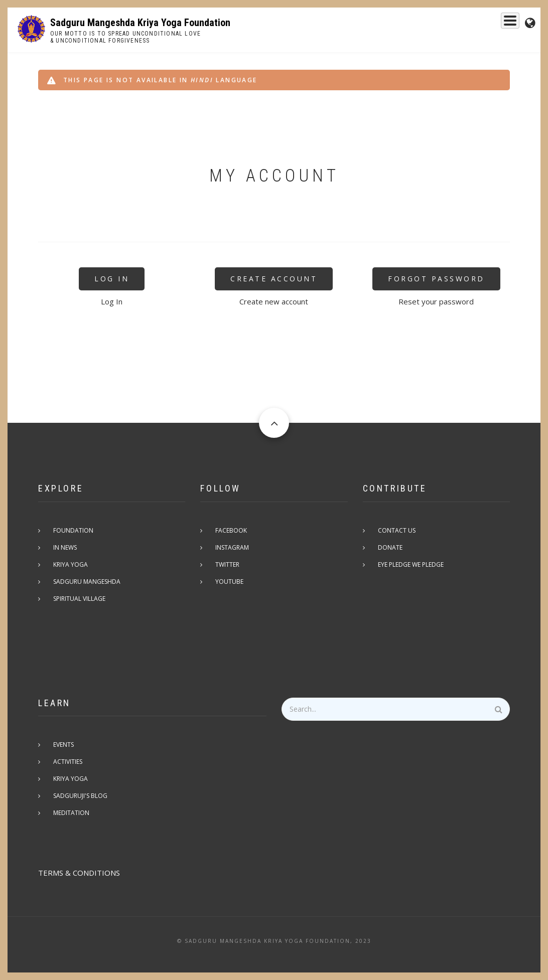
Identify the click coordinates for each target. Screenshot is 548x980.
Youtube (229, 582)
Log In (112, 279)
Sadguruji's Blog (80, 796)
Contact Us (397, 530)
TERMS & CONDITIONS (79, 873)
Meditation (71, 813)
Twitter (227, 564)
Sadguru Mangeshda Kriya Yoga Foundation (140, 23)
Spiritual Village (79, 599)
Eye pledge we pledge (411, 564)
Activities (68, 762)
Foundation (453, 24)
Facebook (231, 530)
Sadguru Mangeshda (325, 24)
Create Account (274, 279)
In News (65, 547)
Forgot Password (436, 279)
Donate (390, 547)
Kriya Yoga (397, 24)
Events (500, 24)
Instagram (232, 547)
